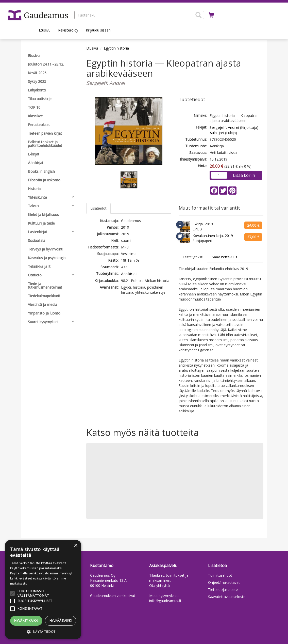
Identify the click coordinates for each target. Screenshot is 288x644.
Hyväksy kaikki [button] (26, 621)
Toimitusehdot (220, 575)
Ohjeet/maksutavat (224, 582)
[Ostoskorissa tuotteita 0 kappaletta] (211, 15)
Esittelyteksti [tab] (193, 257)
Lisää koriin (244, 175)
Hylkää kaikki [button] (61, 621)
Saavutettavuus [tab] (225, 257)
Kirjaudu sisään (98, 30)
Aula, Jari (217, 133)
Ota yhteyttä (159, 585)
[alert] (43, 590)
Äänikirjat (129, 274)
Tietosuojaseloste (223, 590)
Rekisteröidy (68, 30)
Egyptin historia (116, 48)
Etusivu (45, 30)
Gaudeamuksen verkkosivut (113, 596)
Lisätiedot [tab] (98, 208)
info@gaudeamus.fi (165, 601)
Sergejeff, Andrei (224, 127)
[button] (198, 15)
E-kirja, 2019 (203, 224)
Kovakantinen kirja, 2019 (213, 236)
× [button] (75, 546)
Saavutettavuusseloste (227, 597)
